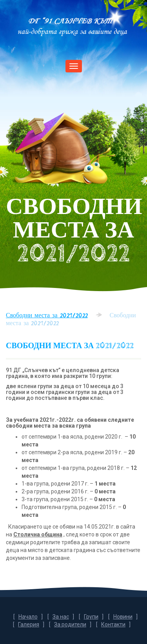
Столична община (38, 534)
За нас (61, 617)
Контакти (113, 624)
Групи (91, 617)
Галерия (29, 624)
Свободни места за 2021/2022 (47, 315)
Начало (28, 617)
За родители (70, 624)
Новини (123, 617)
